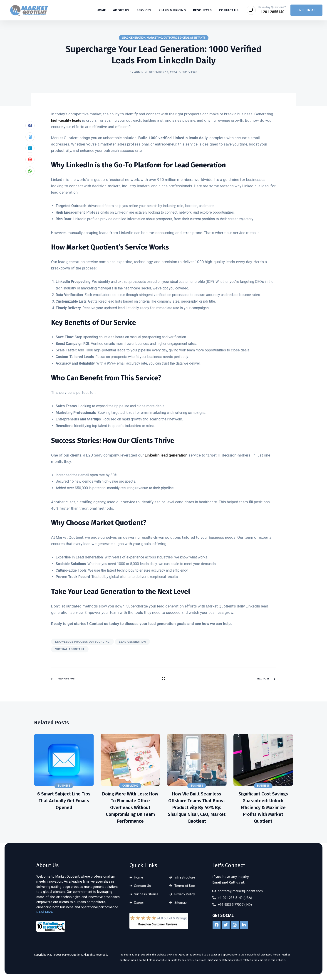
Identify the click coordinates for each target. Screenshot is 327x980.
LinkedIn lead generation (166, 456)
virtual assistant (70, 650)
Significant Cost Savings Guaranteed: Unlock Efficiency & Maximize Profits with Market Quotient (263, 809)
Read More (45, 913)
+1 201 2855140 (271, 12)
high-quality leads (66, 121)
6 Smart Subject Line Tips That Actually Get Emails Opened (64, 802)
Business (64, 787)
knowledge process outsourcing (82, 643)
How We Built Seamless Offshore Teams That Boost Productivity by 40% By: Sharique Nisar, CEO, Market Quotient (197, 809)
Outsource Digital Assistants (185, 38)
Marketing (154, 38)
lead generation (132, 643)
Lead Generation (134, 38)
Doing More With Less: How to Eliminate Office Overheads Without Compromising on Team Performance (130, 809)
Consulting (130, 787)
